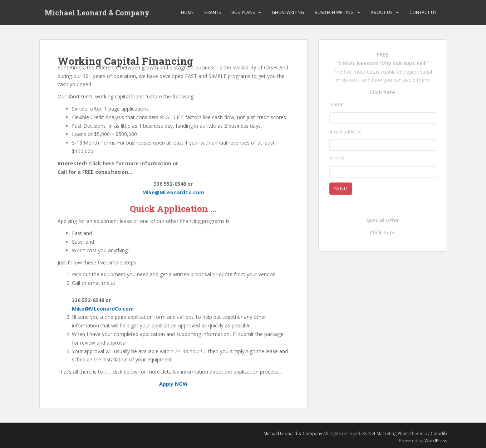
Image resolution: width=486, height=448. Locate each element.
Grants (212, 12)
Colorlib (439, 434)
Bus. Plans (243, 12)
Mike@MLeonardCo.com (173, 192)
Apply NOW (173, 384)
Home (187, 12)
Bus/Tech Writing (334, 12)
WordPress (436, 441)
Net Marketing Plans (389, 434)
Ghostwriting (288, 12)
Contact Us (423, 12)
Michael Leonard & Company (97, 13)
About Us (382, 12)
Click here (382, 92)
